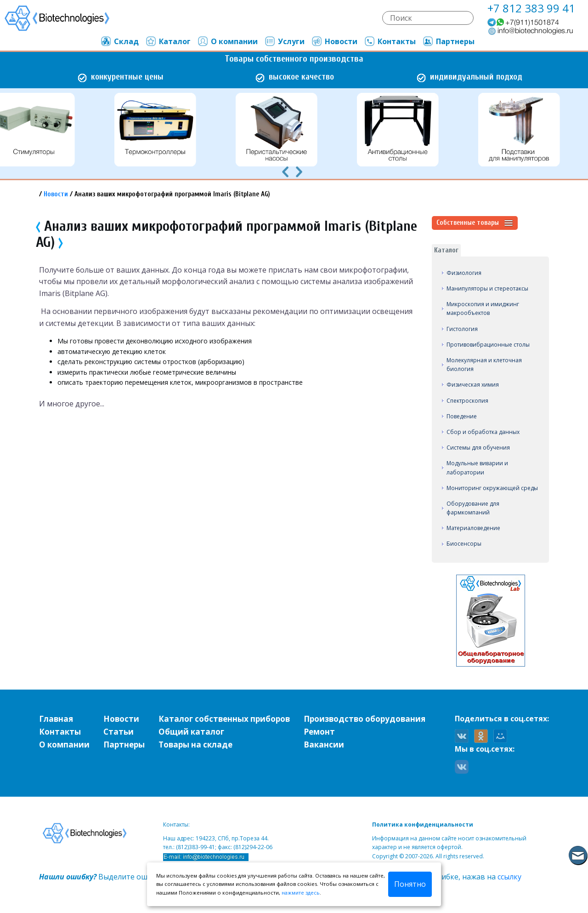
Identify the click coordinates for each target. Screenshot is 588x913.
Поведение (462, 416)
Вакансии (324, 745)
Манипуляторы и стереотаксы (487, 288)
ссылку (509, 877)
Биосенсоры (464, 544)
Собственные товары (475, 223)
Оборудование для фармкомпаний (473, 508)
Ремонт (319, 732)
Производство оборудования (365, 719)
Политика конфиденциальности (423, 825)
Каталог (168, 41)
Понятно (410, 884)
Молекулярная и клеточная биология (484, 365)
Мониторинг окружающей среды (492, 488)
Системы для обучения (478, 448)
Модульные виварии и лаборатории (477, 468)
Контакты (390, 41)
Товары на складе (195, 745)
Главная (56, 719)
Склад (119, 41)
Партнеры (448, 41)
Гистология (462, 329)
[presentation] (285, 171)
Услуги (284, 41)
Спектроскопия (467, 401)
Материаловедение (473, 528)
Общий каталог (191, 732)
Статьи (119, 732)
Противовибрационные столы (488, 345)
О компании (227, 41)
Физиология (464, 273)
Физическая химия (473, 385)
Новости (334, 41)
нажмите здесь (301, 893)
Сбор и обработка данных (483, 432)
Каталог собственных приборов (224, 719)
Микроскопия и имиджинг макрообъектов (483, 308)
